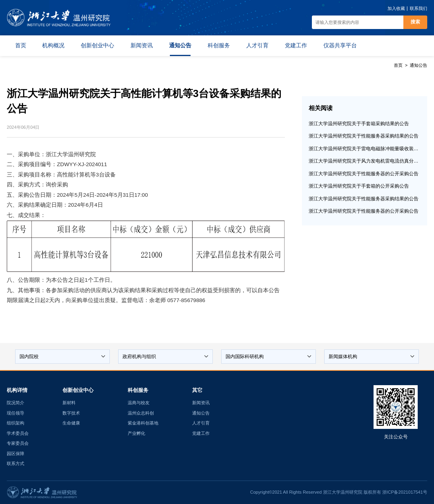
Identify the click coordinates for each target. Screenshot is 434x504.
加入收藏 (396, 8)
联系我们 (418, 8)
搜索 (415, 22)
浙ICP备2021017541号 (405, 492)
